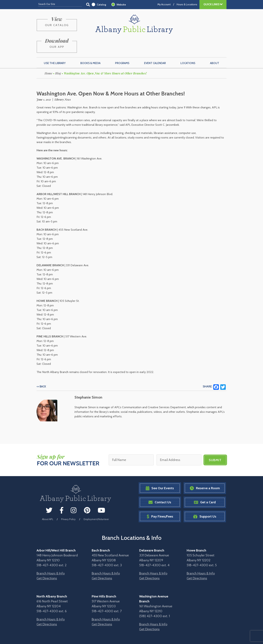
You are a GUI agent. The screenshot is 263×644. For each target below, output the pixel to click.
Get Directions (47, 561)
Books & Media (90, 46)
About (215, 46)
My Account (164, 4)
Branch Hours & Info (51, 556)
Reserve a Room (205, 471)
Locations (188, 46)
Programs (122, 46)
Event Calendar (155, 46)
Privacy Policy (68, 502)
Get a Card (205, 485)
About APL (48, 502)
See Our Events (160, 471)
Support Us (205, 499)
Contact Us (160, 485)
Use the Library (55, 46)
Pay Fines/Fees (160, 499)
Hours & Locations (187, 4)
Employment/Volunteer (96, 502)
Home (48, 56)
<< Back (41, 369)
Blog (58, 56)
